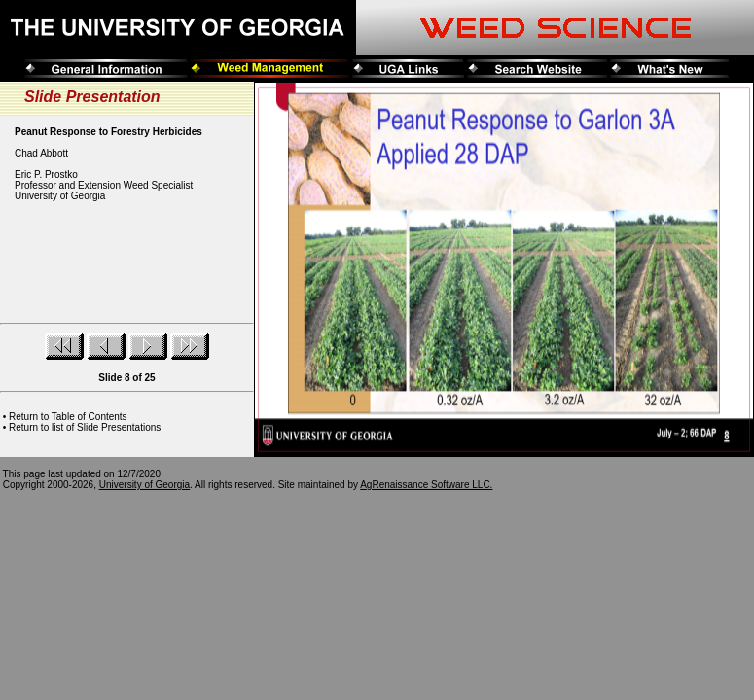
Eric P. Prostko (46, 175)
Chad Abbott (41, 153)
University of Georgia (144, 485)
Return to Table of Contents (68, 417)
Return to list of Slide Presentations (85, 427)
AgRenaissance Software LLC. (426, 485)
